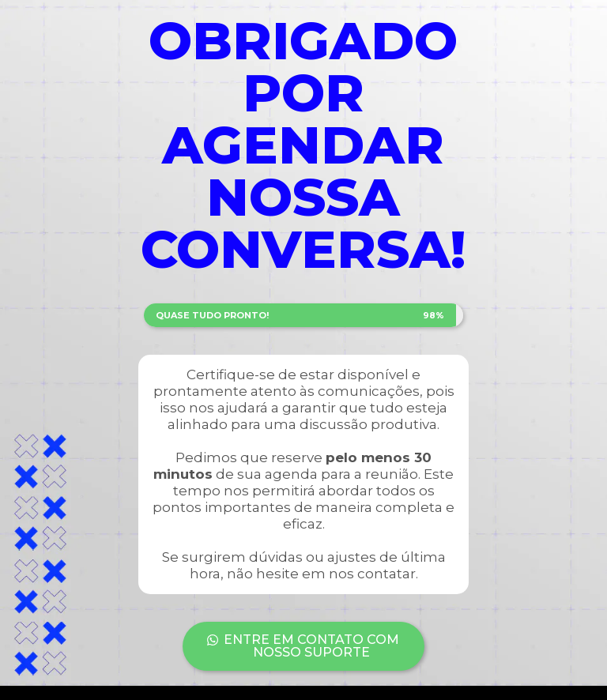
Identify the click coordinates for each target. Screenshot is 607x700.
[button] (304, 646)
